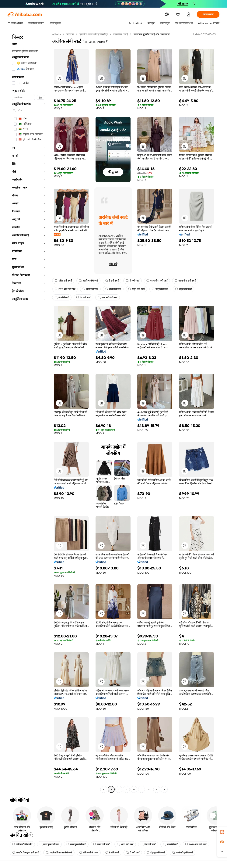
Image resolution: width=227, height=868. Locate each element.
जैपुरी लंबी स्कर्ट (184, 289)
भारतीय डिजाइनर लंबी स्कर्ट (25, 853)
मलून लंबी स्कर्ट (137, 289)
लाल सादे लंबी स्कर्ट (108, 297)
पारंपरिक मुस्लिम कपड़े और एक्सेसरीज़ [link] (153, 34)
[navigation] (29, 412)
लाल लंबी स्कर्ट (91, 289)
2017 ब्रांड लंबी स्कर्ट (65, 289)
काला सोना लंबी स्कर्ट (157, 281)
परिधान (70, 34)
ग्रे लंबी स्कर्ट (112, 281)
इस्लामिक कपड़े (121, 34)
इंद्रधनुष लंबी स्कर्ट (156, 853)
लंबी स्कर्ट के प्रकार (89, 853)
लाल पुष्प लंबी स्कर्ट (49, 844)
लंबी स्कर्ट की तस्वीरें (22, 844)
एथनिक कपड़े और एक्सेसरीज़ (94, 34)
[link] (222, 832)
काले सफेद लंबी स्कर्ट (183, 853)
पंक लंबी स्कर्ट (148, 844)
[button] (59, 78)
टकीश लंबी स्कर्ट (63, 281)
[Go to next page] (164, 789)
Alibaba (57, 34)
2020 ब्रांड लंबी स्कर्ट (196, 844)
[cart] (178, 15)
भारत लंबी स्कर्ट (101, 844)
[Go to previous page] (104, 789)
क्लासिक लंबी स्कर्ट (88, 281)
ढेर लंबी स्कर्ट (62, 297)
